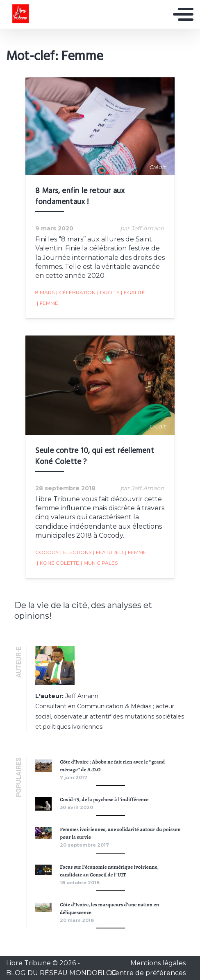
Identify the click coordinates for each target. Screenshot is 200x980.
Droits (108, 293)
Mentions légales (158, 963)
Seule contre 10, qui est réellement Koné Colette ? (95, 456)
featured (108, 552)
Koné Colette (58, 563)
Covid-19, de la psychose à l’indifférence (104, 799)
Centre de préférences (148, 973)
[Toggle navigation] (183, 14)
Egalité (133, 293)
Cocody (47, 552)
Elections (76, 552)
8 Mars (45, 292)
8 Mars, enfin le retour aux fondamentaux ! (80, 197)
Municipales (99, 563)
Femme (48, 303)
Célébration (76, 293)
